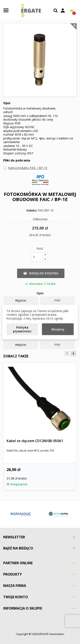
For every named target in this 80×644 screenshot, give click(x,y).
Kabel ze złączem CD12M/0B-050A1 (35, 441)
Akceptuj (58, 329)
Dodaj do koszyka (41, 273)
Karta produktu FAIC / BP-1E (28, 168)
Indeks (32, 210)
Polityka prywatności (22, 329)
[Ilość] (37, 257)
